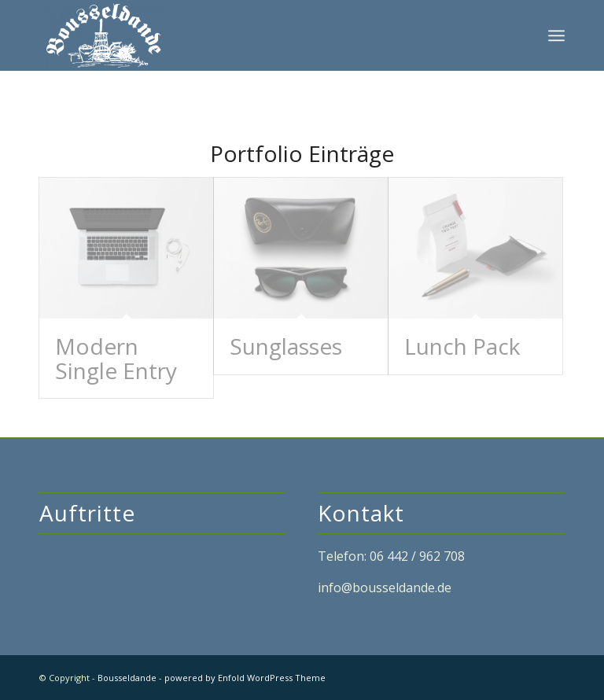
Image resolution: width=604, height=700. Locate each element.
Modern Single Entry (116, 358)
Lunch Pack (462, 346)
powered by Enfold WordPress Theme (245, 678)
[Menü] (556, 35)
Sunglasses (286, 346)
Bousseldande (127, 678)
